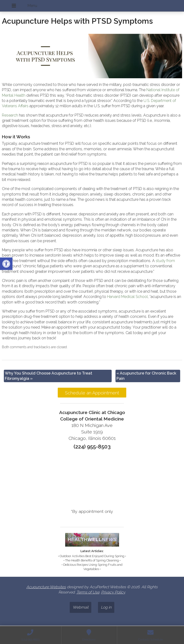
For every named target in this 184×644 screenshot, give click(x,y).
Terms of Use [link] (88, 592)
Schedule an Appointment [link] (92, 393)
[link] (6, 264)
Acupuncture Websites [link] (46, 587)
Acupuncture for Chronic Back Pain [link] (146, 376)
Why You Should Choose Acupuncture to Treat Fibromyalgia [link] (49, 376)
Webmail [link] (80, 607)
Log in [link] (106, 607)
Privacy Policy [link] (113, 592)
